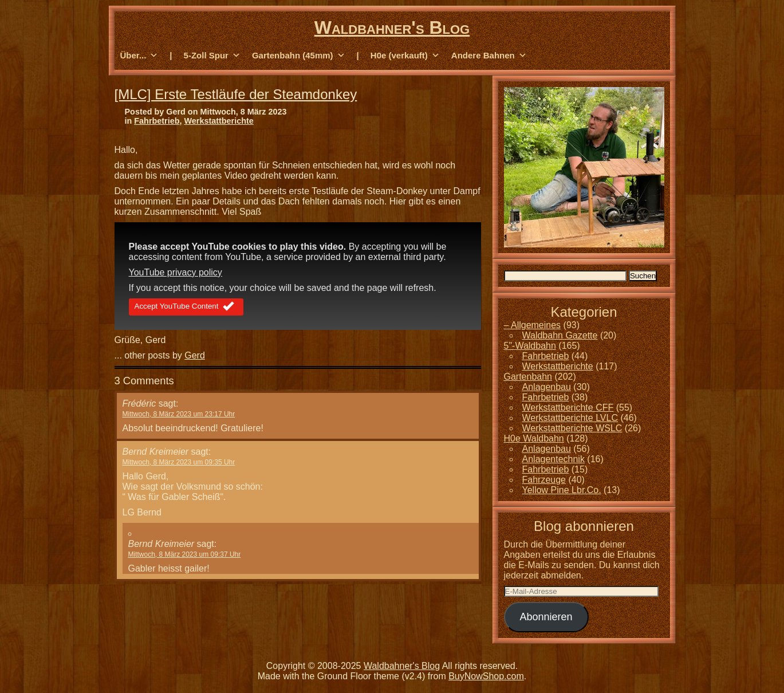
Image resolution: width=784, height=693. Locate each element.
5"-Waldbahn (530, 346)
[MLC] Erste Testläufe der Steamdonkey (236, 94)
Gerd (195, 355)
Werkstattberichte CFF (568, 407)
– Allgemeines (533, 325)
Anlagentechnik (553, 459)
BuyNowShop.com (486, 676)
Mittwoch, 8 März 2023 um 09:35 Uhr (179, 462)
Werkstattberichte (218, 121)
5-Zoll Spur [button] (212, 56)
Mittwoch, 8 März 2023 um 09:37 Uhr (185, 554)
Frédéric (139, 403)
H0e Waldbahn (534, 438)
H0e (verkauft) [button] (405, 56)
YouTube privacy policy (176, 272)
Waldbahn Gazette (560, 335)
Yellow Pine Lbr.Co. (562, 490)
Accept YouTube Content (186, 307)
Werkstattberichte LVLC (570, 418)
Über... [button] (139, 56)
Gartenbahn (528, 377)
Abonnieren (546, 617)
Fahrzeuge (544, 480)
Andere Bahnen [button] (489, 56)
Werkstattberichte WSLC (572, 428)
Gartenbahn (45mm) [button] (299, 56)
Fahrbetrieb (157, 121)
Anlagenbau (547, 387)
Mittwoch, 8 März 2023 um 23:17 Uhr (179, 414)
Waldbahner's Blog (392, 27)
